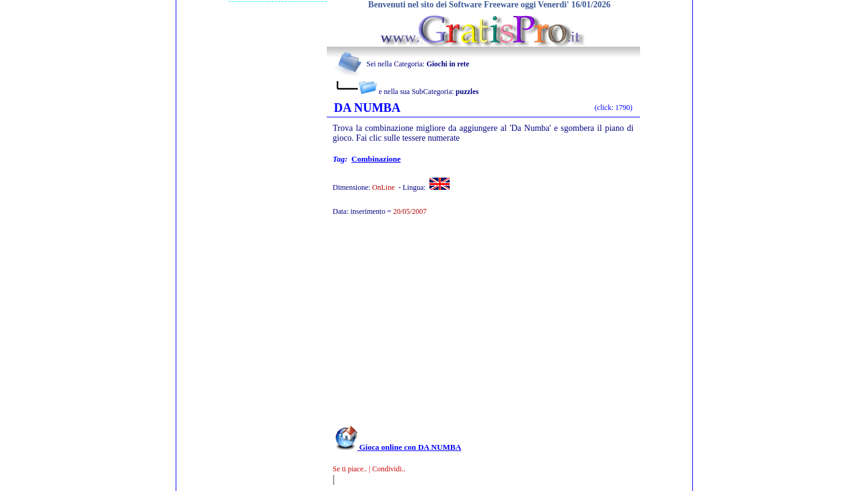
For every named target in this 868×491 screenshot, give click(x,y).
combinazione (376, 159)
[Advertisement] (467, 327)
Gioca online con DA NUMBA (397, 447)
